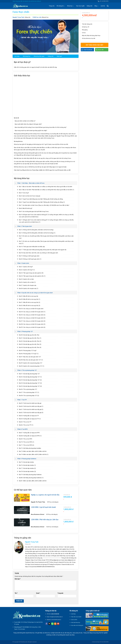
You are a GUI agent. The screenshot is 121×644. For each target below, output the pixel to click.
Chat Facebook (88, 50)
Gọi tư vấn (101, 50)
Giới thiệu (17, 56)
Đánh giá (59, 56)
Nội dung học (27, 56)
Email (38, 593)
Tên (16, 593)
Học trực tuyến (80, 6)
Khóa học (71, 6)
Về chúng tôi (61, 6)
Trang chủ (52, 6)
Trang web (60, 593)
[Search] (108, 6)
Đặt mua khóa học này (95, 45)
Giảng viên (90, 6)
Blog (97, 6)
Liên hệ (103, 6)
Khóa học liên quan (39, 56)
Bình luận (18, 579)
